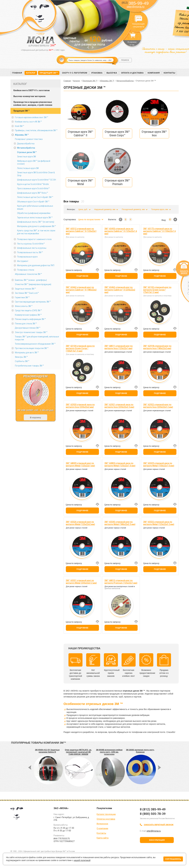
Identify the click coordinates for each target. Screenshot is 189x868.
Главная (17, 73)
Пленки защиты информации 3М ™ (30, 319)
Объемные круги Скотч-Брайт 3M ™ (33, 202)
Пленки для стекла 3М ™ (26, 324)
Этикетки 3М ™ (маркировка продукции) (33, 284)
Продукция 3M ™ (21, 111)
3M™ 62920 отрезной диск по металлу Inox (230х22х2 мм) (80, 406)
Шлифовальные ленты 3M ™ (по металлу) (36, 222)
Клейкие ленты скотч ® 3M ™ (28, 122)
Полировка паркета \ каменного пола (34, 239)
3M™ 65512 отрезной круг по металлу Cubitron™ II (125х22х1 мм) (81, 231)
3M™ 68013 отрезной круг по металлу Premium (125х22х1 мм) (121, 582)
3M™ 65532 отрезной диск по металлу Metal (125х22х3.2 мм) (159, 523)
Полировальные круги (27, 257)
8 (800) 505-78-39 (153, 814)
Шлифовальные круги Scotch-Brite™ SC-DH (37, 180)
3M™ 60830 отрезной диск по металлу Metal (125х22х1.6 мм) (120, 464)
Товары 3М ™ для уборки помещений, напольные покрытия (37, 338)
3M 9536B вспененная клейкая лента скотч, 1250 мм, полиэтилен (109, 752)
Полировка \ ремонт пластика (29, 139)
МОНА (40, 14)
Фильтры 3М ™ (21, 357)
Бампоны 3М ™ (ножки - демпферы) (31, 280)
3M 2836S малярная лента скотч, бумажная (140, 751)
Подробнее (82, 276)
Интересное (102, 824)
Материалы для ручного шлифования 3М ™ (37, 226)
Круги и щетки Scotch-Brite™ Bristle (33, 184)
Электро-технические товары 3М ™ (31, 332)
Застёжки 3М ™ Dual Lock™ (27, 293)
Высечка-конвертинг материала (29, 96)
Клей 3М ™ (19, 126)
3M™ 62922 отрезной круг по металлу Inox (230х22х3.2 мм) (158, 406)
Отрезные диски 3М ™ (27, 152)
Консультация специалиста (139, 19)
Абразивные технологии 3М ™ (28, 274)
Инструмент (23, 261)
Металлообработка (26, 148)
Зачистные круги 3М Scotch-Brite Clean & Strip (36, 174)
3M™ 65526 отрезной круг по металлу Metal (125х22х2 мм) (80, 523)
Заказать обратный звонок (159, 825)
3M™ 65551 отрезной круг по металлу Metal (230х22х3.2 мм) (81, 582)
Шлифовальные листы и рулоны (32, 248)
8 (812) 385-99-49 (153, 809)
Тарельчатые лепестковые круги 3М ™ (35, 218)
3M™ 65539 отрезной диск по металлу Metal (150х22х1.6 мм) (159, 464)
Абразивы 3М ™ (22, 135)
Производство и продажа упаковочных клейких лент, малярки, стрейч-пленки (33, 104)
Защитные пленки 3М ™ (25, 289)
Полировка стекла (26, 270)
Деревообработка (26, 144)
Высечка (112, 73)
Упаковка (97, 73)
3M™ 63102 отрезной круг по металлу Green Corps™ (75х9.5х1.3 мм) (157, 290)
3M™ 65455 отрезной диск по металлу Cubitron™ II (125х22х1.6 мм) (121, 231)
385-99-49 (135, 3)
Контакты (169, 73)
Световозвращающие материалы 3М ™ (33, 302)
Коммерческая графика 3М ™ (28, 315)
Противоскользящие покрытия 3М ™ (32, 348)
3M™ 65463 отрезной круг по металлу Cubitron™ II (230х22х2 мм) (120, 290)
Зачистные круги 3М (26, 157)
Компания (154, 73)
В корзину (35, 417)
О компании (102, 828)
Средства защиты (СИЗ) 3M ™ (28, 310)
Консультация (157, 840)
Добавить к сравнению (97, 270)
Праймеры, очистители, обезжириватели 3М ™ (36, 130)
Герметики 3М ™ (22, 297)
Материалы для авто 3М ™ (27, 353)
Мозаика (175, 219)
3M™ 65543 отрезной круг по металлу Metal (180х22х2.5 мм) (120, 523)
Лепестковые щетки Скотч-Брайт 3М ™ (35, 197)
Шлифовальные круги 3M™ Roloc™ (33, 193)
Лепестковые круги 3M (28, 168)
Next (93, 47)
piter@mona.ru (136, 7)
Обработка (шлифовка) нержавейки (34, 213)
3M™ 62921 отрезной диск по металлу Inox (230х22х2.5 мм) (119, 406)
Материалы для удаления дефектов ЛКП (36, 265)
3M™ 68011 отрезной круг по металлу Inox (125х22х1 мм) (119, 347)
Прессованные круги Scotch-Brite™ (33, 188)
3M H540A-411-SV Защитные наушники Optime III (47, 751)
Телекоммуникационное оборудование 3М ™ (35, 344)
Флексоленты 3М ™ (24, 306)
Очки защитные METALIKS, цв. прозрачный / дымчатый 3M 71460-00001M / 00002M (78, 752)
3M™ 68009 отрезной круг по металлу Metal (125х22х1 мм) (80, 464)
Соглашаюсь (173, 859)
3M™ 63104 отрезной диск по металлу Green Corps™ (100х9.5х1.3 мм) (80, 348)
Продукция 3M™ (49, 73)
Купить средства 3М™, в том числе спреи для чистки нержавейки (36, 232)
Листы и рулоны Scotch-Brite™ (31, 244)
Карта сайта (103, 838)
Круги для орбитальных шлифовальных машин (35, 207)
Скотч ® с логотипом (75, 73)
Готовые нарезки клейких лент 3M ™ (31, 117)
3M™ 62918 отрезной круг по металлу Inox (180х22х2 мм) (157, 347)
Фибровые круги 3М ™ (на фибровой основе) (34, 162)
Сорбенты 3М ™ (22, 361)
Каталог (31, 73)
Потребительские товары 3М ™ (29, 366)
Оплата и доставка (132, 73)
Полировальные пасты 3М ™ (30, 252)
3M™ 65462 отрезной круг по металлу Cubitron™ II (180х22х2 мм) (81, 290)
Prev (88, 47)
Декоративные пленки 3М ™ (28, 328)
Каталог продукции (106, 814)
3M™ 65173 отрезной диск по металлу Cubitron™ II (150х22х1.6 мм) (159, 231)
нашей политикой (82, 860)
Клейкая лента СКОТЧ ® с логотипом (31, 90)
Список (170, 219)
